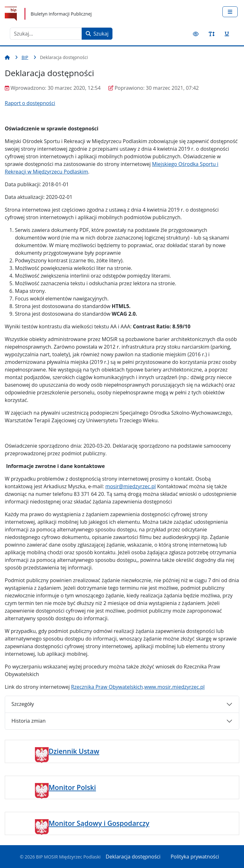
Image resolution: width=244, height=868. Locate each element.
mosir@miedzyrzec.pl (130, 486)
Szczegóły (23, 704)
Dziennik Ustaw (74, 751)
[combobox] (46, 34)
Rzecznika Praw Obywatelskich (107, 687)
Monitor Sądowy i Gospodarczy (99, 823)
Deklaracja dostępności (133, 857)
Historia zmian (28, 721)
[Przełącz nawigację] (230, 12)
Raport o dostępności (30, 103)
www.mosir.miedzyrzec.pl (174, 687)
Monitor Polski (72, 787)
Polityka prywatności (195, 857)
